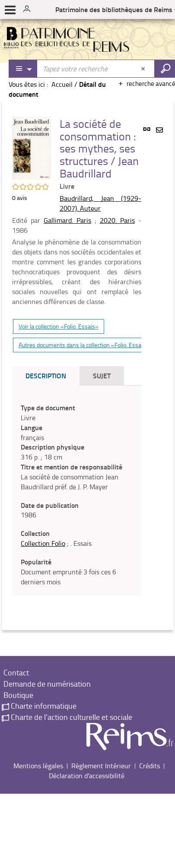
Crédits (150, 766)
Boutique (17, 695)
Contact (15, 672)
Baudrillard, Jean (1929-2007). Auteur (100, 203)
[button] (32, 147)
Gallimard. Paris (67, 220)
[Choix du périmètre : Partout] (23, 69)
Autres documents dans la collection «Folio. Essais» (84, 345)
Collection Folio (43, 543)
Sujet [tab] (102, 375)
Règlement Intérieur (101, 766)
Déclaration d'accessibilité (87, 776)
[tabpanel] (77, 495)
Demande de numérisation (46, 684)
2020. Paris (117, 220)
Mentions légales (38, 766)
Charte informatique (39, 706)
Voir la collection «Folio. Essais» (59, 326)
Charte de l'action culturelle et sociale (67, 717)
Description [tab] (46, 375)
